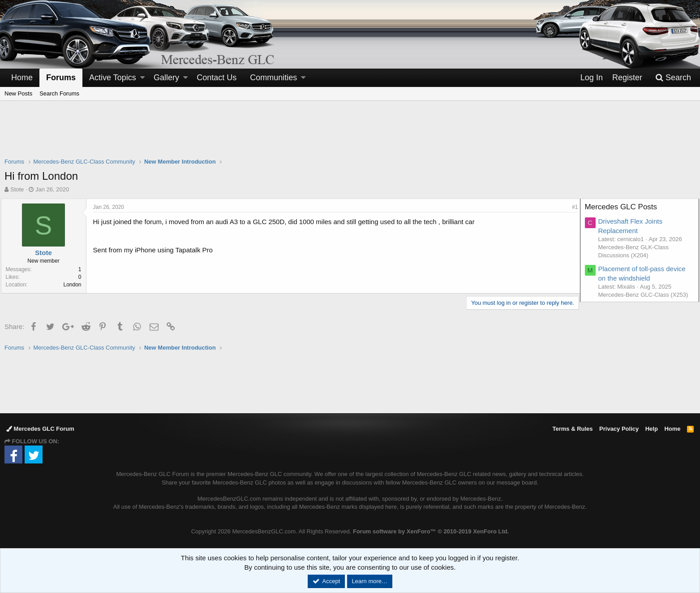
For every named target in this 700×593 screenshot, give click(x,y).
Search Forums (59, 93)
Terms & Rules (572, 429)
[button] (142, 78)
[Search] (673, 78)
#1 (571, 207)
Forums (61, 78)
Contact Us (217, 78)
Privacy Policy (619, 429)
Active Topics (113, 78)
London (76, 285)
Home (22, 78)
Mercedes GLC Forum (40, 429)
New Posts (18, 93)
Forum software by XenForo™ (431, 531)
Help (652, 429)
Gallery (166, 78)
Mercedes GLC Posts (625, 207)
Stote (17, 189)
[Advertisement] (350, 135)
